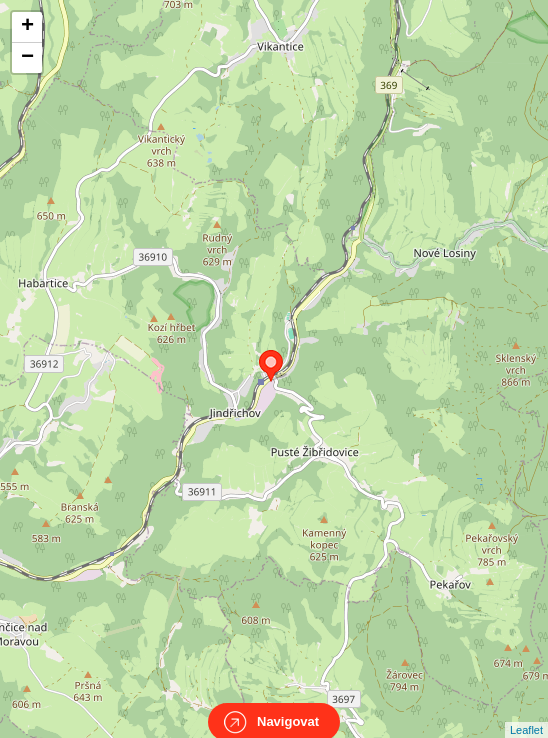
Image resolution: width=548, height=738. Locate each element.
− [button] (27, 58)
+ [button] (27, 27)
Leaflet (526, 712)
